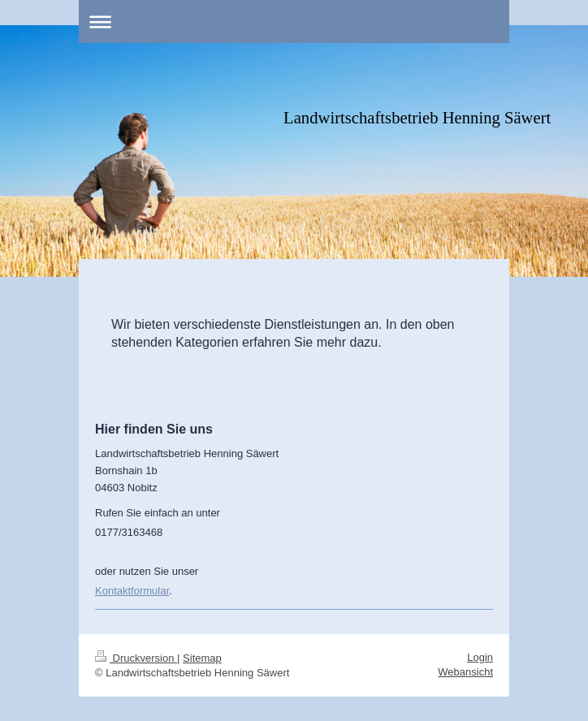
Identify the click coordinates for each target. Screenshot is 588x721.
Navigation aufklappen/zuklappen (294, 22)
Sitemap (202, 658)
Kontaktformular (132, 591)
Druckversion (136, 658)
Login (480, 657)
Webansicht (465, 672)
